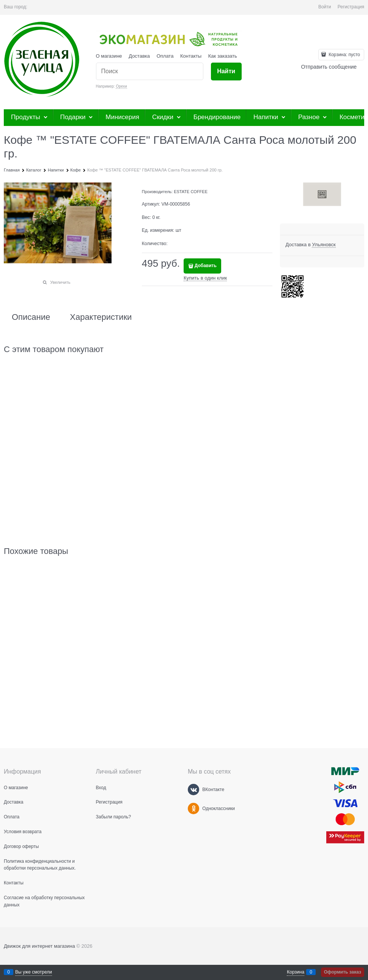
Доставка (139, 56)
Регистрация (351, 7)
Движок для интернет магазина (39, 946)
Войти (325, 7)
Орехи (121, 86)
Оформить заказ (343, 972)
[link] (324, 245)
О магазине (109, 56)
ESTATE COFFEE (191, 192)
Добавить (206, 266)
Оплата (165, 56)
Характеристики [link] (101, 317)
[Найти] (226, 72)
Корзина (296, 972)
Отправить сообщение (329, 67)
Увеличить (60, 282)
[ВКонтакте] (193, 790)
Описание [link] (31, 317)
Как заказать (223, 56)
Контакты (191, 56)
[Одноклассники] (193, 809)
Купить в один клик (205, 278)
